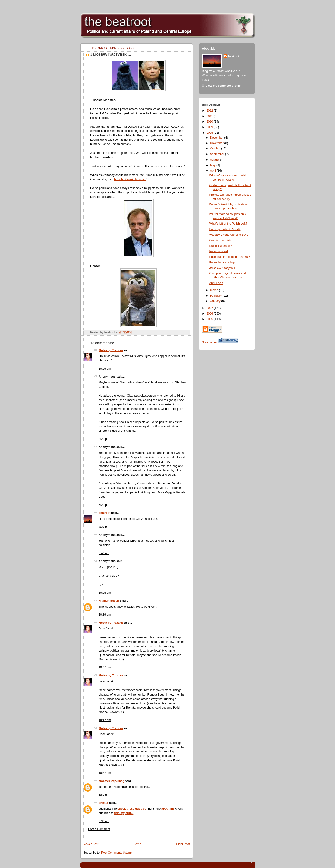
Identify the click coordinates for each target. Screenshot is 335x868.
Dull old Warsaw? (221, 246)
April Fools (216, 283)
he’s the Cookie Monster (130, 179)
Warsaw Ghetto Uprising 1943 (229, 235)
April (213, 171)
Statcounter (209, 342)
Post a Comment (99, 829)
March (215, 290)
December (217, 138)
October (216, 149)
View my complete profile (223, 86)
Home (137, 844)
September (218, 154)
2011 (210, 116)
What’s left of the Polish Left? (228, 224)
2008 (210, 133)
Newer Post (91, 844)
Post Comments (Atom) (116, 853)
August (215, 160)
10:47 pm (105, 667)
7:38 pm (104, 527)
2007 (210, 308)
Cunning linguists (221, 240)
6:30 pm (104, 821)
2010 (210, 122)
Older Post (183, 844)
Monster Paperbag (111, 781)
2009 (210, 127)
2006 (210, 314)
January (216, 301)
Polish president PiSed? (225, 229)
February (216, 296)
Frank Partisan (109, 601)
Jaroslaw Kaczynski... (111, 54)
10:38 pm (105, 593)
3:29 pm (104, 439)
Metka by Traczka (111, 350)
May (213, 165)
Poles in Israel (219, 251)
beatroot (104, 513)
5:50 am (104, 795)
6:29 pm (104, 505)
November (217, 143)
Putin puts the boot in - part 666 (230, 257)
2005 (210, 319)
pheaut (103, 803)
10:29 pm (105, 369)
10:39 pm (105, 615)
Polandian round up (222, 262)
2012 (210, 111)
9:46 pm (104, 553)
